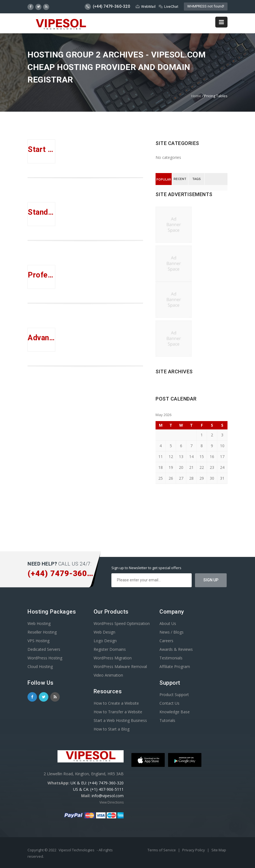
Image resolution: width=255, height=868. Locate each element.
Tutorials (167, 720)
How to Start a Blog (112, 729)
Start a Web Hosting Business (120, 720)
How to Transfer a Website (118, 712)
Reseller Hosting (42, 632)
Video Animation (108, 675)
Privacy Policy (194, 850)
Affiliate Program (175, 666)
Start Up (41, 149)
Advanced (41, 338)
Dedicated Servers (44, 649)
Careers (166, 641)
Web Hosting (39, 623)
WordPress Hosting (45, 658)
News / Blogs (172, 632)
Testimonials (171, 658)
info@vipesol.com (108, 796)
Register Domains (110, 649)
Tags (197, 179)
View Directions (112, 802)
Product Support (174, 695)
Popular (164, 180)
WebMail (145, 7)
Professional (41, 275)
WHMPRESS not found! (206, 7)
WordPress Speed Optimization (122, 623)
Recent (180, 179)
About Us (168, 623)
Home (196, 96)
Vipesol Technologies (77, 850)
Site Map (219, 850)
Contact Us (169, 703)
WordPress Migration (113, 658)
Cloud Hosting (40, 666)
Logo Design (105, 641)
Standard (41, 212)
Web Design (104, 632)
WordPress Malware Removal (120, 666)
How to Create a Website (116, 703)
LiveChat (168, 7)
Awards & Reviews (176, 649)
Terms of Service (162, 850)
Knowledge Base (175, 712)
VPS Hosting (38, 641)
